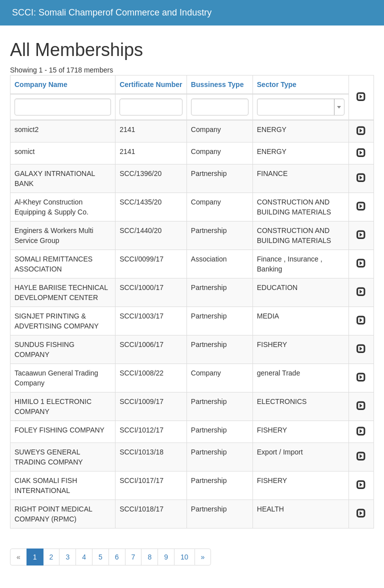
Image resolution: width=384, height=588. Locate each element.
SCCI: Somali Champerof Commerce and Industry (112, 12)
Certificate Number (151, 84)
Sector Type (277, 84)
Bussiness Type (217, 84)
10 (184, 557)
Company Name (41, 84)
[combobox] (301, 107)
